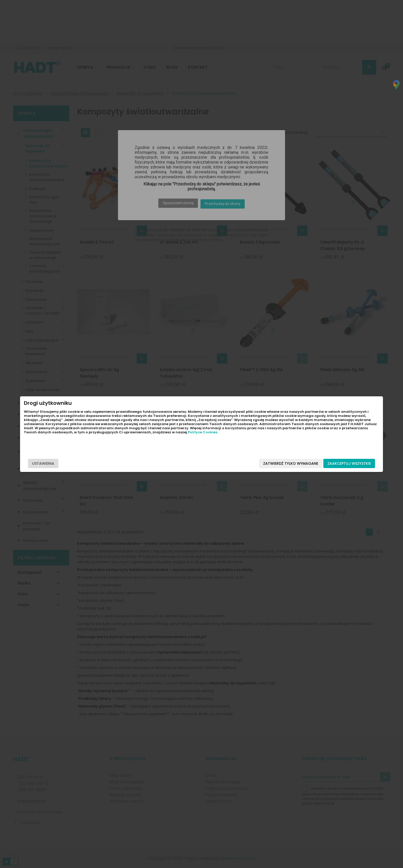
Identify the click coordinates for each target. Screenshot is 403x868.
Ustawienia (99, 463)
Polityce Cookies (107, 445)
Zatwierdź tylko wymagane (235, 463)
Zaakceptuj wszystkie (293, 463)
